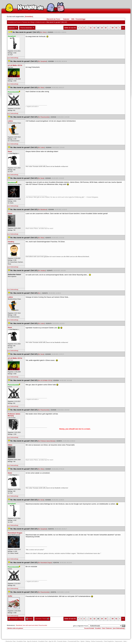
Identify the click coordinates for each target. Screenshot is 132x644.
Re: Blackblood (43, 210)
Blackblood (19, 625)
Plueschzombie (43, 625)
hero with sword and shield (30, 625)
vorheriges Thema (16, 619)
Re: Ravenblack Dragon (45, 563)
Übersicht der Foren (53, 19)
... (87, 28)
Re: (39, 293)
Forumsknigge (81, 19)
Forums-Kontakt (89, 628)
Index (29, 619)
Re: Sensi (41, 178)
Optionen (13, 28)
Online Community (97, 641)
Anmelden (29, 16)
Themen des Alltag (28, 22)
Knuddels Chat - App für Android (27, 641)
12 (94, 28)
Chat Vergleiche (109, 641)
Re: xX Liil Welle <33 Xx (45, 380)
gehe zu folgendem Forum (80, 626)
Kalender (66, 19)
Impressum (119, 641)
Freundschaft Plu (74, 641)
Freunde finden (62, 641)
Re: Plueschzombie (44, 117)
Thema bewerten (27, 28)
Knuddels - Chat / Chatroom (104, 628)
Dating (88, 641)
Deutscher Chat (11, 641)
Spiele (82, 641)
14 (102, 28)
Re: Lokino (41, 147)
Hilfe (73, 19)
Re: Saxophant (42, 61)
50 (113, 28)
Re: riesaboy (42, 271)
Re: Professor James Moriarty (47, 441)
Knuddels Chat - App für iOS (47, 641)
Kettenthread (41, 22)
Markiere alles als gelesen (15, 628)
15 (106, 28)
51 (116, 28)
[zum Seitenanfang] (13, 58)
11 (91, 28)
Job (125, 641)
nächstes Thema (42, 619)
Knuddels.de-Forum (14, 22)
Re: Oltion (43, 32)
